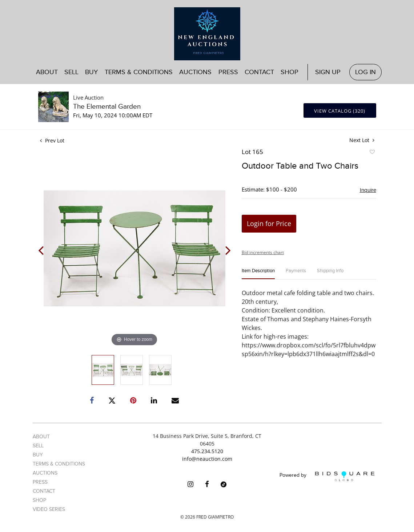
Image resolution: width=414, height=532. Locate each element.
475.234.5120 (207, 451)
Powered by (327, 476)
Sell (71, 72)
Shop (290, 72)
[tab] (258, 274)
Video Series (49, 509)
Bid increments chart (263, 252)
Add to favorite (372, 153)
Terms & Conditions (139, 72)
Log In (365, 72)
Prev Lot (52, 140)
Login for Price (269, 223)
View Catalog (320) (340, 111)
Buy (91, 72)
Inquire (368, 190)
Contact (259, 72)
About (47, 72)
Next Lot (362, 140)
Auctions (195, 72)
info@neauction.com (207, 459)
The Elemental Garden (107, 107)
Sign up (328, 72)
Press (228, 72)
